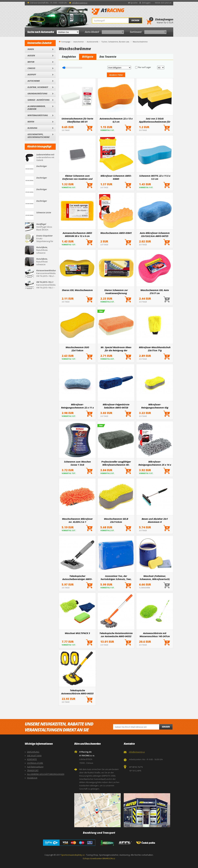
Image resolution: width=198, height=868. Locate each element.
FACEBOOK (32, 778)
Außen (31, 55)
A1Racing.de (118, 12)
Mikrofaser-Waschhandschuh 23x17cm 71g (155, 349)
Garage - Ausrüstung (39, 100)
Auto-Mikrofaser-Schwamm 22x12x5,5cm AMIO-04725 (155, 234)
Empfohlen (69, 57)
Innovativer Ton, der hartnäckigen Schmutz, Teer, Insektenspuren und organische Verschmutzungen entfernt (116, 577)
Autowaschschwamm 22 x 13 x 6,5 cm (116, 120)
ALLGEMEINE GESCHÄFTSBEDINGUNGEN (46, 774)
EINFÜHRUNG (33, 752)
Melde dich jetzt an (163, 3)
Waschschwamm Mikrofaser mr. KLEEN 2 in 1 (77, 520)
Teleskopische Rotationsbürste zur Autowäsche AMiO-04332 (116, 635)
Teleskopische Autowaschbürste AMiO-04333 (77, 692)
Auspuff (32, 74)
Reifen (31, 122)
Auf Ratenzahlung (35, 767)
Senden (166, 727)
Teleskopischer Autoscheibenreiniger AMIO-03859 (77, 577)
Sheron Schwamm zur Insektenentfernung (116, 292)
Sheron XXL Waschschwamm (77, 290)
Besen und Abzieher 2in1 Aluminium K (155, 520)
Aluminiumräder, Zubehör (37, 108)
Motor (31, 62)
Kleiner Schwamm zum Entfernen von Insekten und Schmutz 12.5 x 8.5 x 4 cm (77, 177)
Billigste (88, 57)
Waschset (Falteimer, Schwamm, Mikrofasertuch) (155, 577)
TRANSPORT (33, 770)
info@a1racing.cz (80, 3)
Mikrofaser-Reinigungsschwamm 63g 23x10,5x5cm (155, 406)
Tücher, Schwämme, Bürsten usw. (115, 42)
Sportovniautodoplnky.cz (73, 855)
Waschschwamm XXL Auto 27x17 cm (155, 292)
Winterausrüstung (38, 115)
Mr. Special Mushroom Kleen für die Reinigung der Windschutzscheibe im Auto (116, 349)
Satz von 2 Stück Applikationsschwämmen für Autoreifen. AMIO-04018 (155, 120)
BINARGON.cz (109, 858)
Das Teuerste (108, 57)
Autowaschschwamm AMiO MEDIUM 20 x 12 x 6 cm (77, 234)
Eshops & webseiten (93, 858)
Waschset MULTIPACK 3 (77, 633)
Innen (31, 49)
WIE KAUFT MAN (34, 756)
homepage (66, 41)
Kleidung (32, 128)
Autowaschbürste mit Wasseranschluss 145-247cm (155, 635)
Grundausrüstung (37, 93)
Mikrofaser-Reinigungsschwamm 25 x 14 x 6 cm (155, 463)
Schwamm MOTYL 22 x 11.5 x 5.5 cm (155, 177)
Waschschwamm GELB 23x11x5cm (116, 520)
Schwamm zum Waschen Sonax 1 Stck (77, 463)
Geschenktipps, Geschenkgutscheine (39, 136)
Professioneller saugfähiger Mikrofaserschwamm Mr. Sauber (116, 463)
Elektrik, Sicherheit (38, 87)
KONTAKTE (32, 759)
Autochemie (34, 81)
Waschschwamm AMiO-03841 (116, 233)
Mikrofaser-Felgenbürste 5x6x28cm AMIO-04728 (116, 406)
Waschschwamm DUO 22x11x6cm (77, 349)
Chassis (31, 68)
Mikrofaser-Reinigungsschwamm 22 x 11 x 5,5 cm (77, 406)
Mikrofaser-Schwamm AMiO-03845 (116, 177)
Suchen (135, 20)
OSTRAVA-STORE (35, 763)
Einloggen (146, 3)
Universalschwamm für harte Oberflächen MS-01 (77, 120)
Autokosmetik (93, 42)
